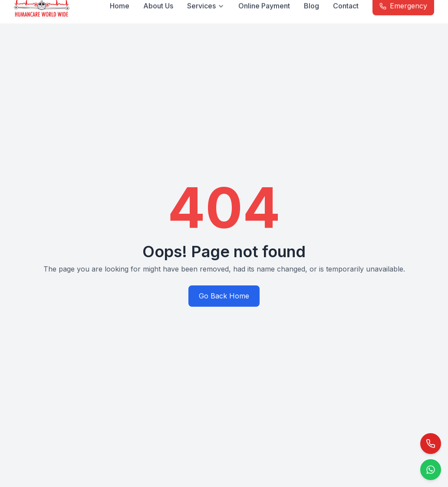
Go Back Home (224, 296)
